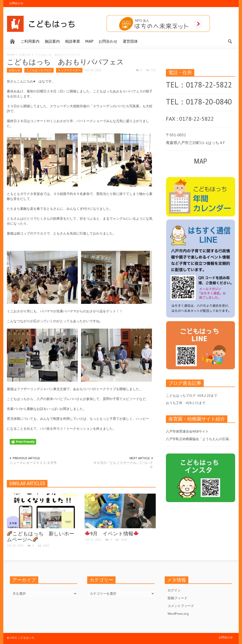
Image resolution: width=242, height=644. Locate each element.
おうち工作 (174, 403)
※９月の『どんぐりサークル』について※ (123, 465)
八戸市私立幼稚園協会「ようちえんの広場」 (199, 439)
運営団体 (130, 41)
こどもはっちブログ (39, 70)
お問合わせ (16, 3)
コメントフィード (181, 606)
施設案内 (52, 41)
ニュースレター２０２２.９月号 (33, 463)
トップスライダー (69, 70)
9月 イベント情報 (112, 534)
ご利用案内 (30, 41)
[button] (230, 41)
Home (11, 55)
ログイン (174, 590)
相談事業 (73, 41)
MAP (89, 41)
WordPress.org (178, 614)
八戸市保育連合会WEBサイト (187, 431)
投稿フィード (177, 598)
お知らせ (25, 55)
